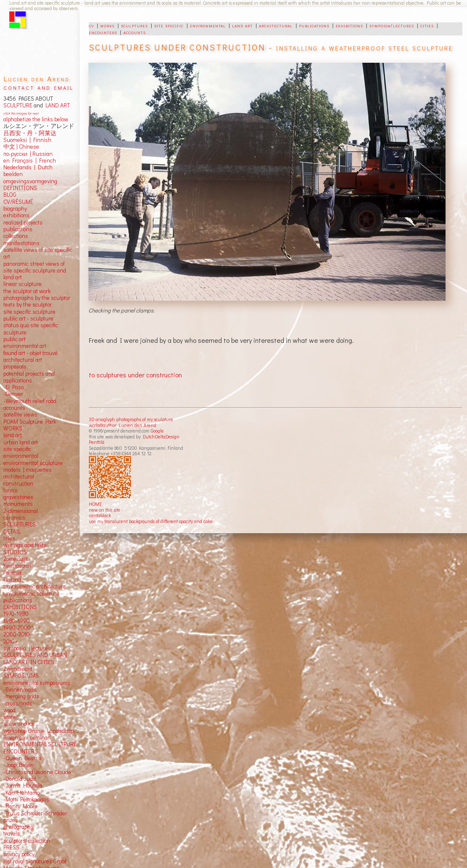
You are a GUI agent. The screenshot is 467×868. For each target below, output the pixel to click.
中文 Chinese (21, 147)
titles (9, 538)
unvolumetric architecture (35, 586)
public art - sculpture (28, 318)
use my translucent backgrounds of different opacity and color (151, 521)
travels (12, 833)
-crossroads (18, 703)
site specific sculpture (29, 312)
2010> (11, 641)
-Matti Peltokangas (26, 799)
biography (15, 208)
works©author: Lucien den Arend (123, 425)
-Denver (13, 394)
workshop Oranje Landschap (39, 731)
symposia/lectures (392, 25)
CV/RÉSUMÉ (18, 202)
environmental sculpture (33, 463)
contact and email (39, 87)
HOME (95, 504)
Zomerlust (16, 559)
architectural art (23, 360)
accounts (135, 32)
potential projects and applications (29, 377)
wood (9, 710)
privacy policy (19, 854)
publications (314, 25)
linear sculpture (23, 284)
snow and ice (19, 724)
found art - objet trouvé (31, 353)
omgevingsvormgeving (30, 181)
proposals (15, 366)
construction (18, 483)
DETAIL (12, 531)
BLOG (10, 195)
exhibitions (349, 25)
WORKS (13, 428)
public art (15, 339)
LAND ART (56, 105)
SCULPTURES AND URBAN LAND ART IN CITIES (35, 658)
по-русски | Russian (28, 154)
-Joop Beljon (19, 765)
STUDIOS (15, 552)
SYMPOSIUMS (21, 676)
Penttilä (97, 442)
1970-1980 (16, 614)
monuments (18, 504)
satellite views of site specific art (38, 253)
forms (10, 490)
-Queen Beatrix (22, 758)
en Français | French (30, 160)
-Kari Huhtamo (21, 793)
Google (157, 431)
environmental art (25, 346)
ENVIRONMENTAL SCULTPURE (40, 744)
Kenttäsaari (17, 566)
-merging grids (21, 696)
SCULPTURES (20, 524)
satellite (13, 414)
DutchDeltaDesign (161, 437)
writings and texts (25, 545)
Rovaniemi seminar (27, 737)
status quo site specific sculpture (31, 329)
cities (427, 25)
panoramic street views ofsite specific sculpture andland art (35, 271)
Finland (12, 580)
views (31, 414)
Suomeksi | (17, 140)
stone (10, 717)
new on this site (105, 510)
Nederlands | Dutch (28, 167)
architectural (276, 25)
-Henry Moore (20, 806)
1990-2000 (17, 628)
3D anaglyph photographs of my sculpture (131, 419)
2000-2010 (17, 634)
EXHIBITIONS (20, 607)
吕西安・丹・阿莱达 (30, 133)
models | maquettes (28, 470)
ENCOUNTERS (21, 751)
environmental (208, 25)
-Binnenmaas (20, 689)
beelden (13, 174)
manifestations (21, 243)
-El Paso (13, 387)
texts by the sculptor (28, 304)
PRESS (11, 847)
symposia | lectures (27, 648)
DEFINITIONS (20, 188)
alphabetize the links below (36, 119)
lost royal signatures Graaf (35, 861)
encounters (103, 32)
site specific (169, 25)
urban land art (21, 442)
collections (16, 236)
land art (242, 25)
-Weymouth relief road (30, 401)
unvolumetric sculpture (31, 593)
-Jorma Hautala (23, 785)
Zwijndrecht (18, 669)
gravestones (18, 497)
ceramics (14, 518)
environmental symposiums (37, 683)
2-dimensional (21, 511)
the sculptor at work (27, 291)
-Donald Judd (20, 779)
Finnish (41, 140)
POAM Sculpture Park (30, 422)
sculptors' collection (27, 841)
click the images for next (21, 113)
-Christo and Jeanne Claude (37, 772)
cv (91, 25)
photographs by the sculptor (37, 298)
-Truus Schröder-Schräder (35, 813)
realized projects (23, 222)
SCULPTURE (18, 105)
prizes (11, 820)
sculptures (134, 25)
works (107, 25)
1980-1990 (17, 621)
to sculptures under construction (135, 375)
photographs (19, 827)
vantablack (100, 515)
